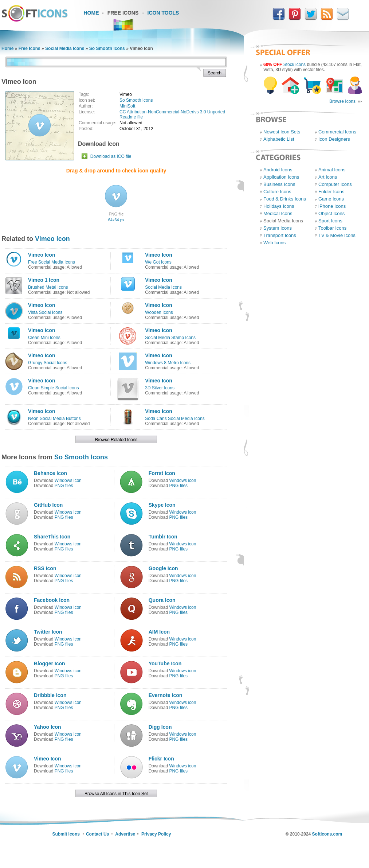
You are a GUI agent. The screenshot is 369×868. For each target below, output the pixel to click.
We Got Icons (158, 262)
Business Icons (279, 184)
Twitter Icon (48, 632)
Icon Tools (163, 13)
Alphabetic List (279, 139)
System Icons (278, 228)
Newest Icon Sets (282, 132)
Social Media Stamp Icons (170, 338)
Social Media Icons (65, 48)
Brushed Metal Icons (48, 287)
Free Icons (123, 13)
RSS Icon (45, 568)
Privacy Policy (156, 834)
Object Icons (331, 213)
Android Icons (278, 170)
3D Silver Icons (160, 388)
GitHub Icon (48, 505)
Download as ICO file (111, 156)
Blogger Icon (50, 663)
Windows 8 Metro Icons (168, 363)
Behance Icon (50, 473)
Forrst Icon (162, 473)
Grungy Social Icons (48, 363)
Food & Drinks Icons (285, 199)
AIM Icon (159, 632)
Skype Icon (162, 505)
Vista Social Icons (45, 312)
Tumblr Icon (163, 537)
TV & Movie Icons (337, 235)
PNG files (64, 486)
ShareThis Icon (52, 537)
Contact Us (97, 834)
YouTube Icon (165, 663)
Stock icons (295, 65)
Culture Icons (277, 192)
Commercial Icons (337, 132)
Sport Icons (330, 221)
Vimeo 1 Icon (44, 280)
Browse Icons (342, 101)
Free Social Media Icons (52, 262)
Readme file (131, 117)
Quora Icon (162, 600)
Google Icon (163, 568)
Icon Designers (334, 139)
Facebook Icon (52, 600)
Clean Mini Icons (44, 338)
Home (91, 13)
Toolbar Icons (332, 228)
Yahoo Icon (48, 727)
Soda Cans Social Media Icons (175, 419)
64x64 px (116, 220)
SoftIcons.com (327, 834)
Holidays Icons (279, 206)
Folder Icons (331, 192)
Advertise (125, 834)
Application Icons (281, 177)
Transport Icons (280, 235)
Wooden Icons (159, 312)
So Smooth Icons (107, 48)
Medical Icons (278, 213)
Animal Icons (332, 170)
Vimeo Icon (52, 239)
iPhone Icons (332, 206)
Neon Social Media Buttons (54, 419)
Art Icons (328, 177)
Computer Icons (335, 184)
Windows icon (68, 480)
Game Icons (331, 199)
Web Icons (274, 243)
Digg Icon (160, 727)
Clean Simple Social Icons (53, 388)
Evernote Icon (166, 695)
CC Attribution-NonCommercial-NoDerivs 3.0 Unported (172, 112)
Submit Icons (66, 834)
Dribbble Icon (50, 695)
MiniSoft (127, 106)
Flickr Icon (161, 759)
